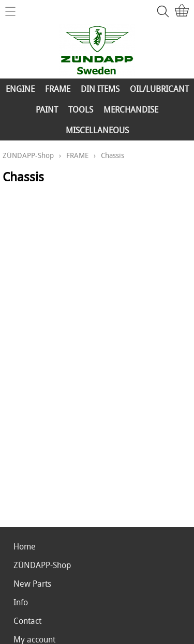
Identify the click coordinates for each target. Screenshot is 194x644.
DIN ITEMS (100, 89)
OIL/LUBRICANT (159, 89)
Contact (27, 621)
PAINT (47, 109)
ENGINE (20, 89)
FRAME (58, 89)
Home (25, 546)
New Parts (32, 584)
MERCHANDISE (131, 109)
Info (21, 602)
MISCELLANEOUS (97, 130)
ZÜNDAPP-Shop (28, 155)
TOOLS (81, 109)
